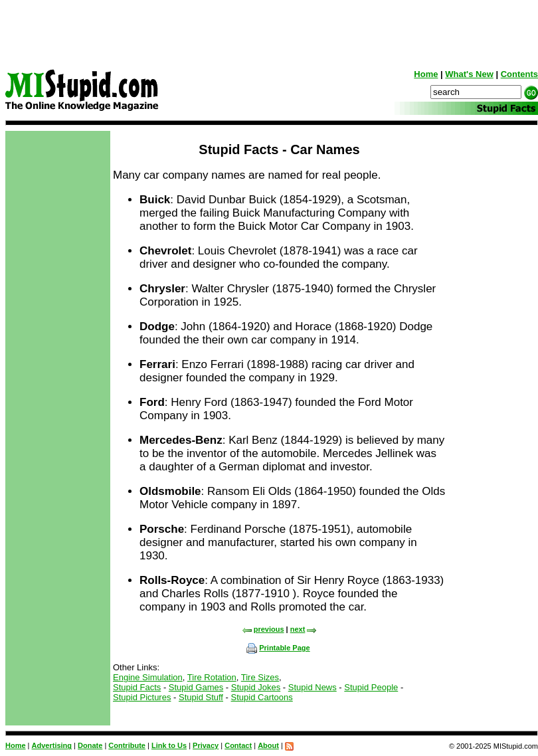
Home (426, 74)
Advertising (52, 745)
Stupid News (313, 687)
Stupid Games (196, 687)
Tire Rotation (212, 677)
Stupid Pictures (142, 697)
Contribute (127, 745)
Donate (90, 745)
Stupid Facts (137, 687)
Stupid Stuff (201, 697)
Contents (519, 74)
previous (263, 629)
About (268, 745)
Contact (238, 745)
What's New (469, 74)
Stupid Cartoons (262, 697)
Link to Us (169, 745)
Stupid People (371, 687)
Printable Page (278, 648)
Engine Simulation (148, 677)
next (304, 629)
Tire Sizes (260, 677)
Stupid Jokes (256, 687)
